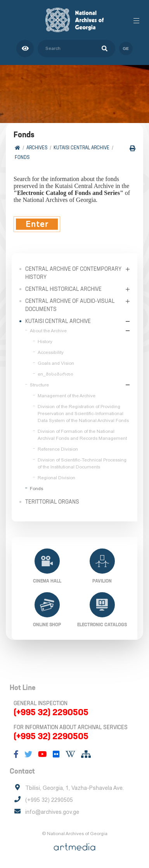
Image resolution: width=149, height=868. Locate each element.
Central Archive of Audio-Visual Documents (70, 305)
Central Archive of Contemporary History (73, 273)
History (45, 342)
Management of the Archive (67, 396)
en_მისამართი (55, 374)
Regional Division (56, 478)
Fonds (22, 157)
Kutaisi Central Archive (81, 148)
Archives (37, 148)
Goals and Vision (56, 363)
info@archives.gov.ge (52, 812)
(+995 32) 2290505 (51, 712)
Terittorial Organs (52, 502)
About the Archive (48, 331)
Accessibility (51, 352)
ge (126, 49)
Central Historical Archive (63, 289)
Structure (39, 385)
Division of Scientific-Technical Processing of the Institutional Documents (82, 463)
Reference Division (58, 449)
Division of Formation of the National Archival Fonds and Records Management (82, 435)
